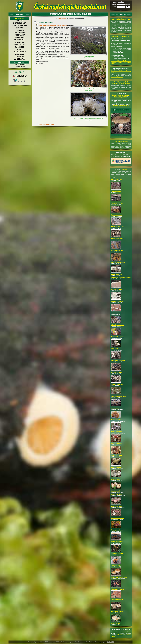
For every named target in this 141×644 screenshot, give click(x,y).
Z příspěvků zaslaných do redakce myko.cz (53, 25)
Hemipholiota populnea (117, 337)
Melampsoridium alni (117, 251)
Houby (20, 49)
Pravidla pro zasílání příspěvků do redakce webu (121, 83)
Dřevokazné (20, 33)
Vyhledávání (20, 59)
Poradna (20, 30)
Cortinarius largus (116, 566)
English (20, 21)
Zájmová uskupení (20, 26)
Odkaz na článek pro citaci (46, 124)
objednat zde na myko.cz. (121, 106)
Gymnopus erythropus (117, 612)
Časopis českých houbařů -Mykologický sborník (121, 96)
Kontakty (20, 54)
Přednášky (20, 35)
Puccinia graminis (116, 191)
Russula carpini (115, 623)
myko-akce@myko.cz (117, 77)
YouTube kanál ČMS (121, 141)
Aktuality (20, 18)
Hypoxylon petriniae (117, 179)
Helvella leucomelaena (117, 227)
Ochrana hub (20, 52)
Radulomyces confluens (118, 262)
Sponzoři (20, 57)
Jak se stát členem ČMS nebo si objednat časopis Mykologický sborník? (121, 62)
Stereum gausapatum (117, 600)
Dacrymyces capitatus (117, 239)
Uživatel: (114, 4)
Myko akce (20, 37)
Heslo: (114, 7)
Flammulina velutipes (117, 554)
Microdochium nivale (117, 384)
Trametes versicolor (116, 313)
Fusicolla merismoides (117, 589)
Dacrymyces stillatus (117, 530)
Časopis (20, 28)
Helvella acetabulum (117, 274)
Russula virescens (116, 467)
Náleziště (20, 47)
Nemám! (128, 4)
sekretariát (120, 635)
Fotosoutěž (20, 40)
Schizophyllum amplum (117, 325)
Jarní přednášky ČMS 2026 (121, 19)
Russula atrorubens (116, 420)
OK (128, 7)
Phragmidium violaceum (118, 360)
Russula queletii (115, 491)
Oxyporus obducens (117, 289)
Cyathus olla (114, 349)
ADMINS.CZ (110, 642)
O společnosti (20, 23)
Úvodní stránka (63, 19)
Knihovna (20, 42)
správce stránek (20, 67)
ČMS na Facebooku (20, 65)
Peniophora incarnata (117, 203)
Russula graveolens (116, 444)
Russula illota (115, 408)
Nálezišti (124, 169)
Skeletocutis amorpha (117, 301)
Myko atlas (20, 45)
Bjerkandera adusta (116, 215)
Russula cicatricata (116, 455)
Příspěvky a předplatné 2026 (121, 37)
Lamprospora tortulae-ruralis (119, 577)
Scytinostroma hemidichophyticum (121, 278)
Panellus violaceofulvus (118, 518)
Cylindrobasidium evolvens (119, 396)
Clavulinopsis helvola (117, 542)
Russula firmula (115, 479)
